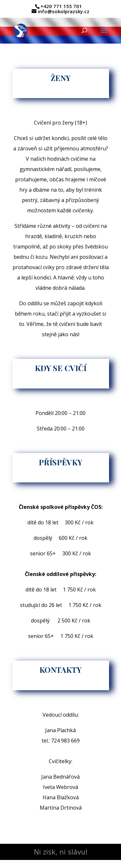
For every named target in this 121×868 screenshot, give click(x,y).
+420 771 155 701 (61, 6)
